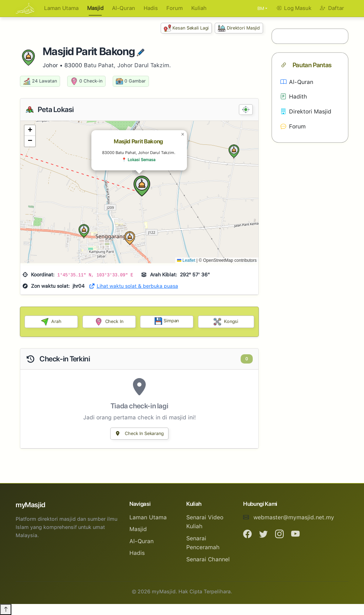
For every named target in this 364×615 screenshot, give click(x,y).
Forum (175, 8)
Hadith (294, 97)
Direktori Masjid (239, 28)
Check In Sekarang (139, 433)
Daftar (332, 8)
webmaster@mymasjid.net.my (294, 517)
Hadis (151, 8)
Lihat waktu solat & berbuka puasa (133, 286)
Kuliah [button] (199, 8)
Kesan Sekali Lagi (186, 28)
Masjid (95, 8)
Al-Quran (124, 8)
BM (261, 8)
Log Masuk (294, 8)
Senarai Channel (208, 559)
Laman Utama (61, 8)
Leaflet (186, 260)
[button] (142, 186)
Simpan (167, 321)
